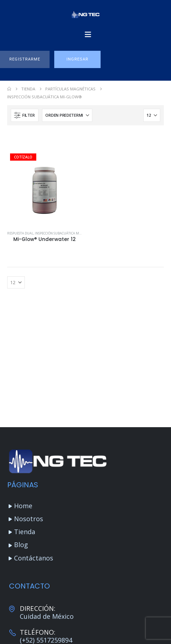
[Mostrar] (152, 115)
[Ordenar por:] (67, 115)
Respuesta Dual (20, 233)
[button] (25, 59)
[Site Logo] (85, 15)
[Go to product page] (45, 188)
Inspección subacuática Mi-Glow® (64, 233)
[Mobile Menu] (88, 35)
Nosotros (29, 519)
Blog (21, 545)
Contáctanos (34, 558)
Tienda (25, 532)
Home (23, 506)
